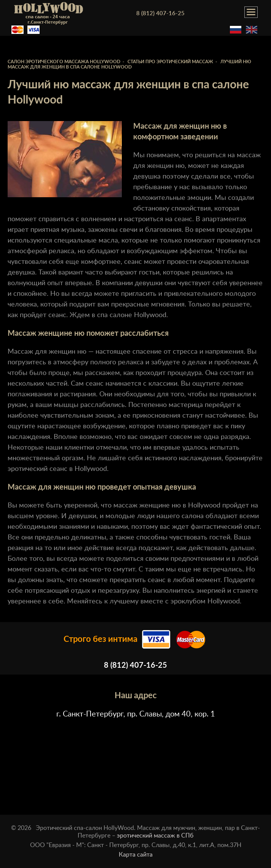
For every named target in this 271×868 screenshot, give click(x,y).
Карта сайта (136, 855)
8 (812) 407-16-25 (160, 14)
